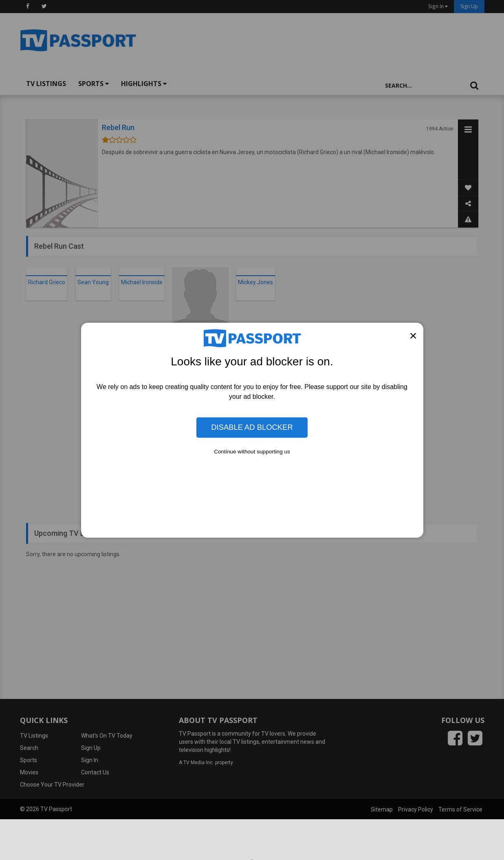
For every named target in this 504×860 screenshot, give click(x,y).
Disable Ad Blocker (252, 427)
